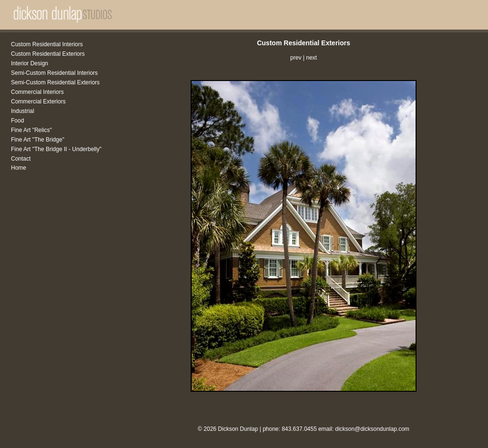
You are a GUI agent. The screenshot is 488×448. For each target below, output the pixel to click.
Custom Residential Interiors (47, 44)
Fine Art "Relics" (31, 130)
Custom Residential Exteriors (48, 54)
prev (296, 58)
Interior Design (30, 63)
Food (17, 121)
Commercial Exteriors (38, 102)
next (311, 58)
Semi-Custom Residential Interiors (54, 73)
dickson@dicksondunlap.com (372, 429)
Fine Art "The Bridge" (38, 140)
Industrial (23, 111)
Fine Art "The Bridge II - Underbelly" (56, 149)
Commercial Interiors (37, 92)
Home (19, 168)
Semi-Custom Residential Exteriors (55, 82)
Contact (21, 159)
